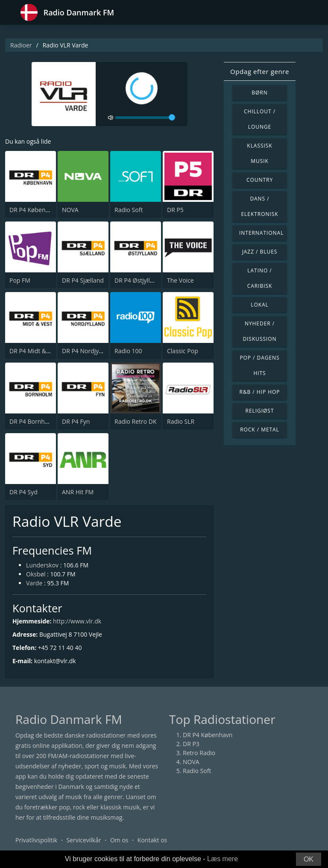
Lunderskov (42, 565)
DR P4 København (34, 210)
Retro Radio (199, 753)
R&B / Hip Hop (260, 392)
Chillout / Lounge (260, 119)
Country (260, 180)
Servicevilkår (83, 840)
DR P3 (191, 744)
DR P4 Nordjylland (87, 351)
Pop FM (20, 280)
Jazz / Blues (260, 252)
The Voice (180, 280)
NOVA (70, 210)
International (261, 233)
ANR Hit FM (78, 492)
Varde (34, 583)
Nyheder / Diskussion (259, 331)
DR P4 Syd (23, 492)
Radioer (21, 45)
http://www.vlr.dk (77, 621)
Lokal (260, 305)
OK (309, 859)
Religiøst (260, 411)
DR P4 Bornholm (32, 421)
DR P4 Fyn (76, 421)
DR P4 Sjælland (83, 280)
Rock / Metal (260, 430)
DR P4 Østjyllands (139, 280)
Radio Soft (129, 210)
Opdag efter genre (260, 71)
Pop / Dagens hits (259, 365)
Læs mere (223, 859)
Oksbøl (36, 574)
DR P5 (175, 210)
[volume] (145, 118)
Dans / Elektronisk (259, 206)
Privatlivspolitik (36, 840)
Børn (259, 93)
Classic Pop (183, 351)
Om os (119, 840)
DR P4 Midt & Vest (35, 351)
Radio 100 (128, 351)
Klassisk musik (259, 153)
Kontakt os (152, 840)
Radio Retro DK (136, 421)
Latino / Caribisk (260, 278)
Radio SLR (181, 421)
